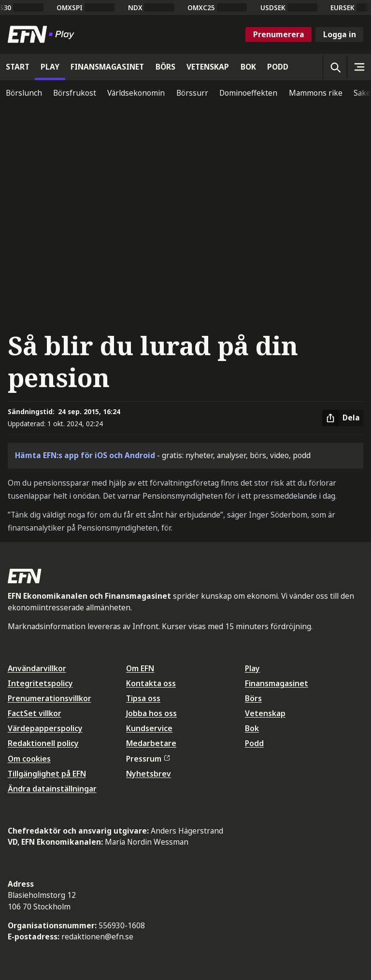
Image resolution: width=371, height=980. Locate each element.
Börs (253, 698)
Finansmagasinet (277, 683)
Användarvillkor (37, 668)
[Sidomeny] (359, 67)
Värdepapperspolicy (45, 728)
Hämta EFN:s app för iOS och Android (85, 455)
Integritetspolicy (40, 683)
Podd (254, 743)
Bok (252, 728)
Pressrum (148, 759)
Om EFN (140, 668)
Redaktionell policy (43, 743)
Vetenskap (265, 713)
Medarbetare (151, 743)
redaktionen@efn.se (97, 937)
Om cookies (29, 759)
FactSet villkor (35, 713)
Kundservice (149, 728)
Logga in (340, 34)
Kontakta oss (151, 683)
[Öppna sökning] (335, 67)
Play (252, 668)
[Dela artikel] (343, 418)
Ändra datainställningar (52, 789)
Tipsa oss (143, 698)
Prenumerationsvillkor (50, 698)
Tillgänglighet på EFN (47, 774)
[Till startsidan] (43, 34)
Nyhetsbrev (149, 774)
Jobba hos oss (151, 713)
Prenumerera (279, 34)
